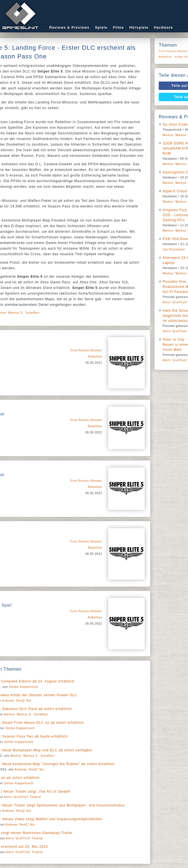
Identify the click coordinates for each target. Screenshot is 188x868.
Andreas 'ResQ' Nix (17, 701)
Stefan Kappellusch (24, 687)
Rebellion (95, 357)
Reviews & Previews (69, 27)
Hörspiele (139, 27)
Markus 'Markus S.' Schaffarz (26, 714)
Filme (118, 27)
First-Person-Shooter (86, 350)
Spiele (101, 27)
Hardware (163, 27)
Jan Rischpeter (174, 249)
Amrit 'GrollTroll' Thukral (23, 797)
